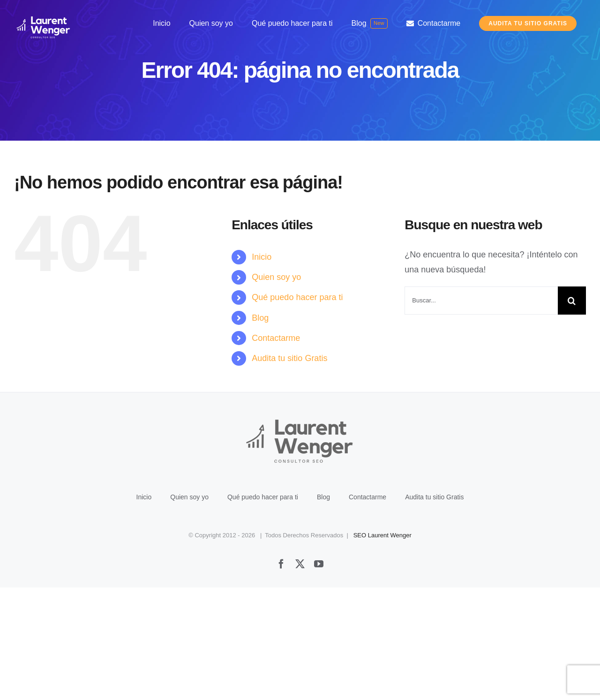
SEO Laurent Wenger (382, 648)
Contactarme (276, 338)
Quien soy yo (276, 277)
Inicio (262, 257)
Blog (260, 318)
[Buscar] (572, 301)
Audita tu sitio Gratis (289, 358)
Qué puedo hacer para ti (297, 297)
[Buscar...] (481, 301)
